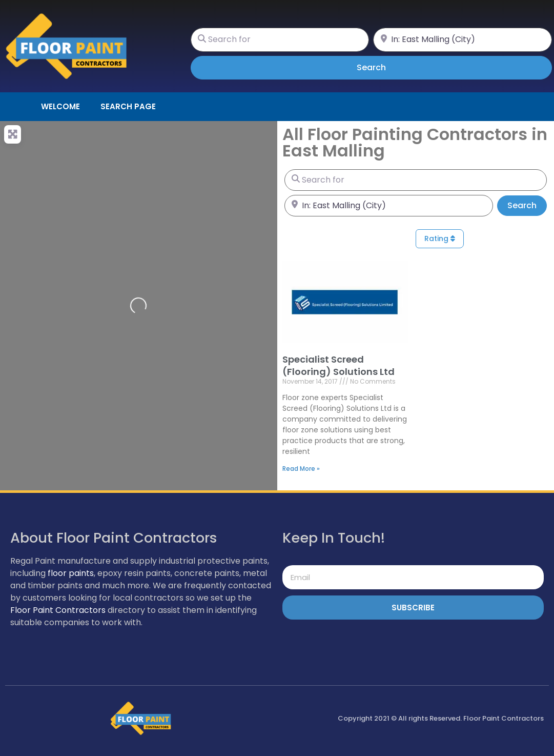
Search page (128, 106)
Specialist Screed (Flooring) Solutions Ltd (338, 365)
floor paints (71, 573)
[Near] (463, 40)
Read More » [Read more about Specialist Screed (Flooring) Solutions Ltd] (301, 469)
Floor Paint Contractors (58, 610)
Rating (440, 238)
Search (386, 67)
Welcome (60, 106)
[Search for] (280, 40)
